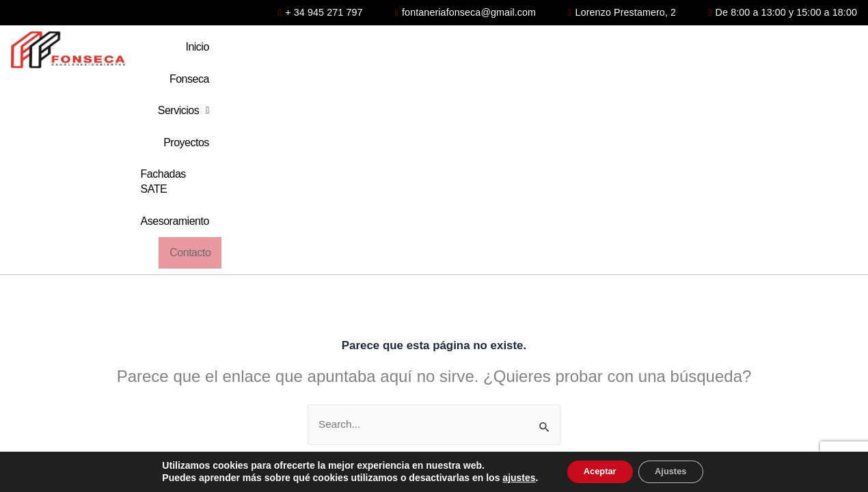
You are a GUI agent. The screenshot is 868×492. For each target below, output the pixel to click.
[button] (462, 52)
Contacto (823, 52)
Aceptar (595, 471)
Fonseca (386, 52)
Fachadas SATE (633, 52)
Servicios (462, 52)
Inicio (324, 52)
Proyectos (542, 52)
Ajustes (676, 471)
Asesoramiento (736, 52)
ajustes (508, 477)
